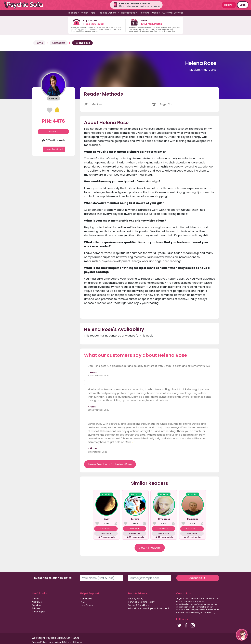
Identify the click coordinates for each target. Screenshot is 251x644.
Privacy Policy (136, 599)
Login (243, 5)
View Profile (106, 533)
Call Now (53, 132)
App (93, 13)
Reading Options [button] (108, 13)
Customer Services (173, 13)
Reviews (144, 13)
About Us (37, 602)
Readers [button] (72, 13)
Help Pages (86, 605)
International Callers (60, 642)
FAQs (83, 602)
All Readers (59, 43)
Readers (37, 605)
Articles (156, 13)
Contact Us (86, 599)
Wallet (85, 13)
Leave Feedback (54, 149)
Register (229, 5)
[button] (242, 635)
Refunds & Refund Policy (141, 602)
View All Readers (150, 548)
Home (39, 43)
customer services (185, 610)
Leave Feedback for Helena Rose (110, 464)
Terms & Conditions (139, 605)
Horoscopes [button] (128, 13)
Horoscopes (39, 612)
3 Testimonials (53, 140)
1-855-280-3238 (93, 24)
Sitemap (78, 642)
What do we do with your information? (149, 608)
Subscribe (198, 578)
